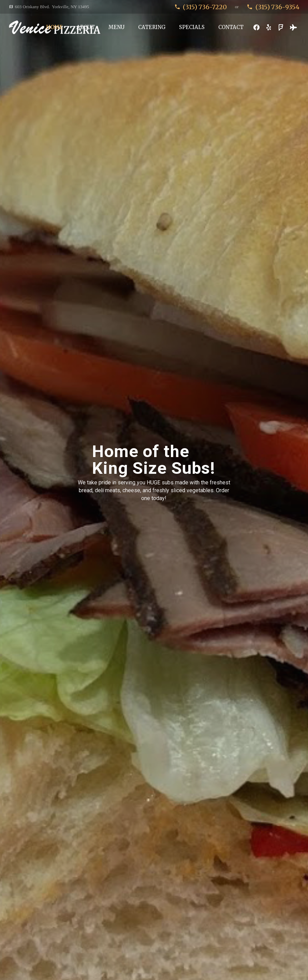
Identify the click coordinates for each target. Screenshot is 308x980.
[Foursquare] (281, 27)
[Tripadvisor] (293, 27)
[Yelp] (269, 27)
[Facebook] (256, 27)
